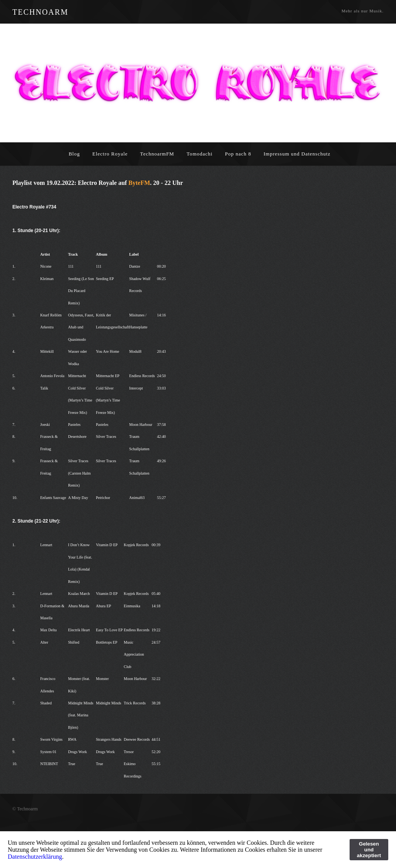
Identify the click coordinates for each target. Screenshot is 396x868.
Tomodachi (199, 154)
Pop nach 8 (238, 154)
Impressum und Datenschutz (297, 154)
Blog (74, 154)
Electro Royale (110, 154)
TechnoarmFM (157, 154)
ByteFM (139, 183)
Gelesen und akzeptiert (369, 850)
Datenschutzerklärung (35, 857)
